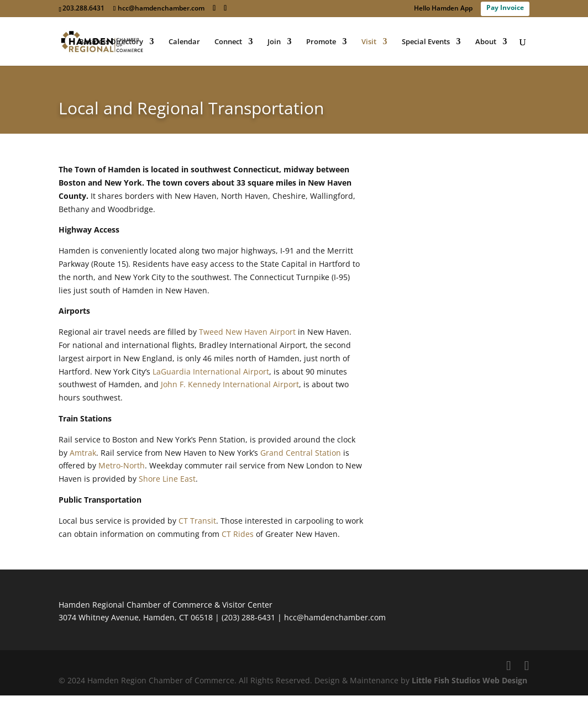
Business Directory (111, 42)
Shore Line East (167, 479)
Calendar (184, 42)
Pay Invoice (505, 7)
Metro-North (122, 465)
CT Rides (238, 534)
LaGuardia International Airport (211, 371)
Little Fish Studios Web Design (469, 680)
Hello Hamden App (443, 9)
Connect (228, 42)
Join (274, 42)
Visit (369, 42)
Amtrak (83, 453)
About (486, 42)
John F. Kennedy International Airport (230, 384)
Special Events (426, 42)
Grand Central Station (301, 453)
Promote (321, 42)
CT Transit (197, 521)
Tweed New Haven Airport (247, 332)
